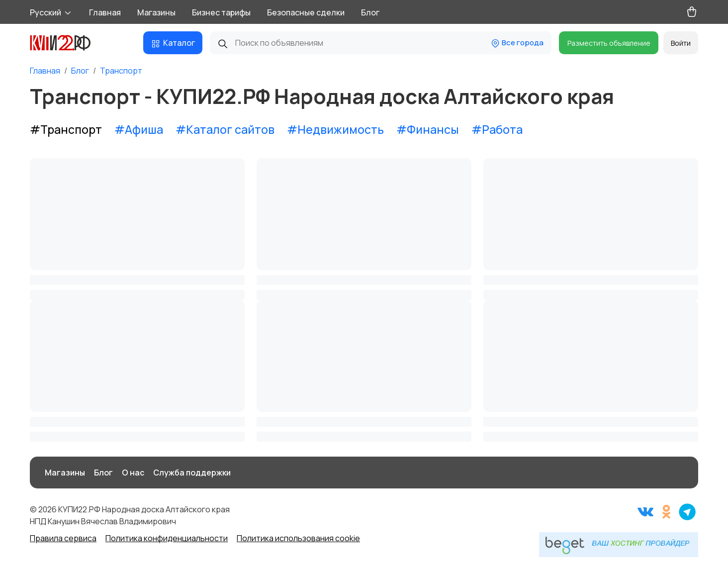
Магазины (156, 12)
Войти (681, 43)
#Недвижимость (335, 129)
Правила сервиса (63, 538)
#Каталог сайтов (225, 129)
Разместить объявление (609, 43)
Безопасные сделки (306, 12)
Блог (370, 12)
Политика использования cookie (298, 538)
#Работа (497, 129)
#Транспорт (66, 129)
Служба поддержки (192, 473)
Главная (105, 12)
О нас (133, 473)
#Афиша (139, 129)
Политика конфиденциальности (167, 538)
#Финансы (428, 129)
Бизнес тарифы (221, 12)
